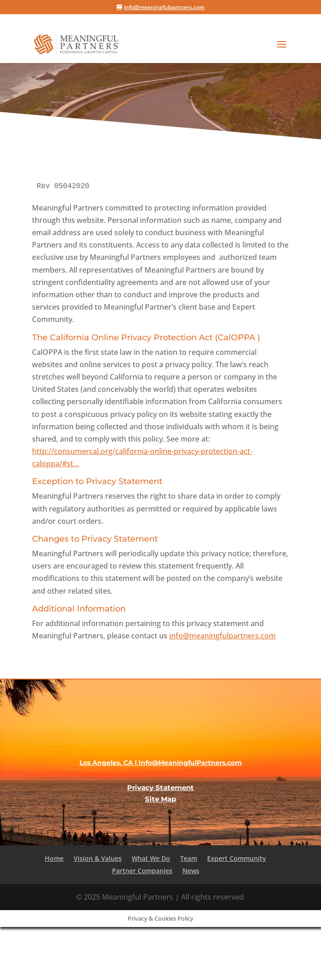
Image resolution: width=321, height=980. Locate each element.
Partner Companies (142, 871)
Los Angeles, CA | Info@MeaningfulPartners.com (161, 763)
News (191, 871)
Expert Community (237, 858)
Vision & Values (98, 858)
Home (54, 858)
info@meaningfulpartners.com (222, 636)
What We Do (151, 858)
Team (189, 858)
